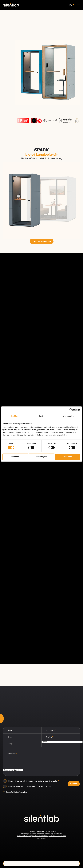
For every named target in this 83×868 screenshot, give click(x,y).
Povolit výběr (41, 457)
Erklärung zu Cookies (29, 834)
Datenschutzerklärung (45, 834)
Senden (74, 784)
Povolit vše (68, 457)
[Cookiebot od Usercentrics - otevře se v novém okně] (71, 410)
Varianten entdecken (42, 241)
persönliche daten (51, 781)
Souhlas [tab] (14, 416)
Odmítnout (15, 457)
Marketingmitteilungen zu (40, 786)
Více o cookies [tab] (69, 416)
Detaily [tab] (41, 416)
